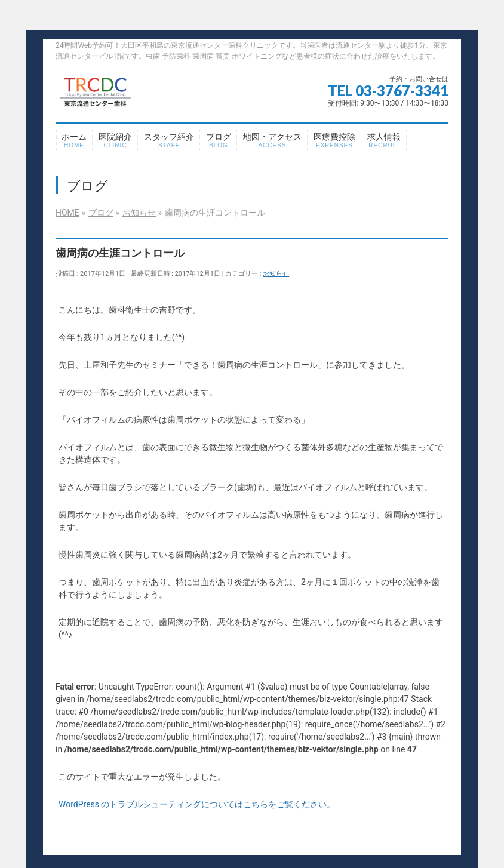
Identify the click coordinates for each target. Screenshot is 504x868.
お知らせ (276, 274)
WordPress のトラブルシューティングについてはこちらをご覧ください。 (197, 804)
